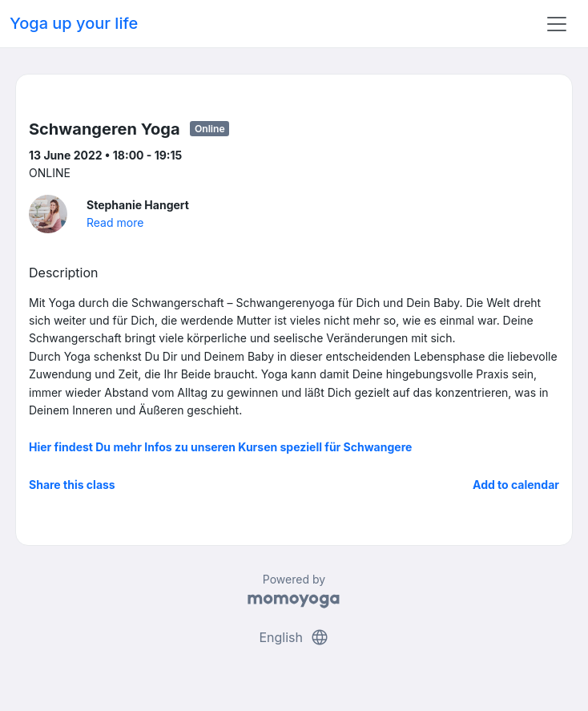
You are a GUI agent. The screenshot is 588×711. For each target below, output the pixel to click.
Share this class (72, 485)
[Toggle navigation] (557, 24)
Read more (115, 222)
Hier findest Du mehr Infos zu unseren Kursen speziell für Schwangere (220, 447)
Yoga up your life (74, 23)
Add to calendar (516, 485)
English (294, 637)
